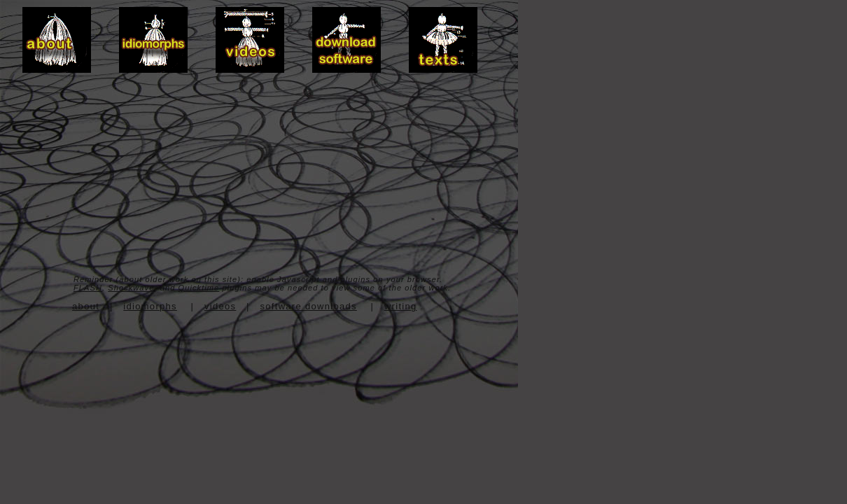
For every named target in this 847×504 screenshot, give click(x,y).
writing (401, 306)
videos (220, 306)
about (86, 306)
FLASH (88, 288)
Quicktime (199, 288)
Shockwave (131, 288)
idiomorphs (150, 306)
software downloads (309, 306)
